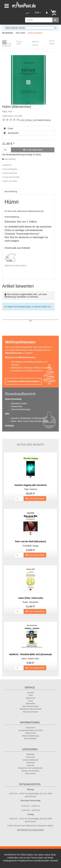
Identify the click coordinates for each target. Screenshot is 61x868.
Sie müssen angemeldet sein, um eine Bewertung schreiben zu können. (26, 296)
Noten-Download (13, 399)
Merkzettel (30, 703)
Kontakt (30, 693)
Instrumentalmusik (30, 760)
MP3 (7, 414)
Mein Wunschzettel (30, 706)
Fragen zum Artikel (10, 181)
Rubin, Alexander (31, 602)
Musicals (31, 765)
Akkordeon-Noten (19, 403)
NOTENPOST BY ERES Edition (30, 830)
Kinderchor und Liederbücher (30, 768)
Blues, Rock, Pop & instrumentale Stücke (30, 421)
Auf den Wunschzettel (11, 177)
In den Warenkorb (33, 150)
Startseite (31, 754)
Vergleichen (7, 165)
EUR (38, 13)
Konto (30, 701)
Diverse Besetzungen (21, 409)
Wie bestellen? (30, 738)
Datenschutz (30, 733)
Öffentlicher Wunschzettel (30, 709)
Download (30, 763)
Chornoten (31, 757)
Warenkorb (30, 698)
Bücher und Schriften (30, 771)
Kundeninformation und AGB (31, 730)
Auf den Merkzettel (10, 173)
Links (30, 695)
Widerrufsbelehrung (30, 736)
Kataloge (9, 426)
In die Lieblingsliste (10, 169)
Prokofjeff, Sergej (30, 546)
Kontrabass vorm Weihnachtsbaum (27, 371)
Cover (9, 128)
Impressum (30, 728)
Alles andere (30, 773)
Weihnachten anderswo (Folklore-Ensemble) (31, 368)
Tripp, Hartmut (31, 489)
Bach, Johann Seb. (30, 659)
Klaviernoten (17, 406)
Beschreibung (11, 191)
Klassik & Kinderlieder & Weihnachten (28, 418)
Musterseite (11, 133)
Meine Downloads (30, 712)
